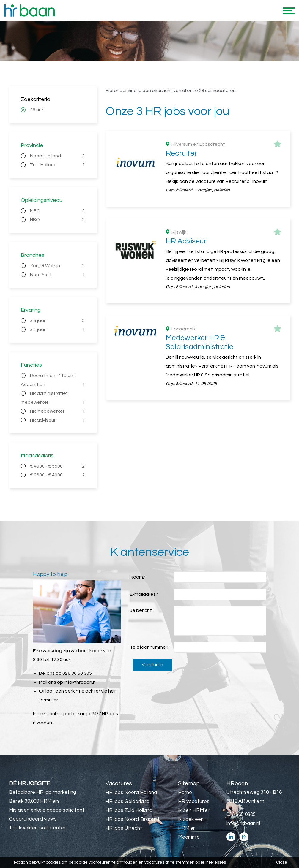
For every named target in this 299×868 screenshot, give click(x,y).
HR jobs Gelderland (128, 802)
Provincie (32, 145)
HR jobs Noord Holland (131, 793)
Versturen (152, 665)
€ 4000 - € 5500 (57, 466)
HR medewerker (57, 411)
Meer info (189, 837)
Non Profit (57, 275)
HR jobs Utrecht (124, 828)
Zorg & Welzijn (57, 266)
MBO (57, 211)
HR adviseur (57, 420)
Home (185, 793)
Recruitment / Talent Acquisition (53, 381)
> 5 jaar (57, 321)
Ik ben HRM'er (194, 810)
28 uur (37, 110)
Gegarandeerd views (33, 819)
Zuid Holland (57, 165)
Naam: (138, 577)
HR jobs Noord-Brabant (133, 819)
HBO (57, 220)
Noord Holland (57, 156)
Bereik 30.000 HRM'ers (34, 801)
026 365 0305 (241, 815)
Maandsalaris (37, 456)
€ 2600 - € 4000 (57, 475)
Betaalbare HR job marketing (43, 792)
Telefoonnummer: (150, 647)
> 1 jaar (57, 330)
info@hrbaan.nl (80, 682)
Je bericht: (141, 610)
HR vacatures (194, 802)
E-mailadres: (144, 594)
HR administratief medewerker (53, 399)
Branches (33, 255)
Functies (31, 365)
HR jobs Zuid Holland (129, 810)
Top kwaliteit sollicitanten (38, 828)
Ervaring (31, 310)
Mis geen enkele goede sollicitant (47, 810)
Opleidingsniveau (42, 200)
